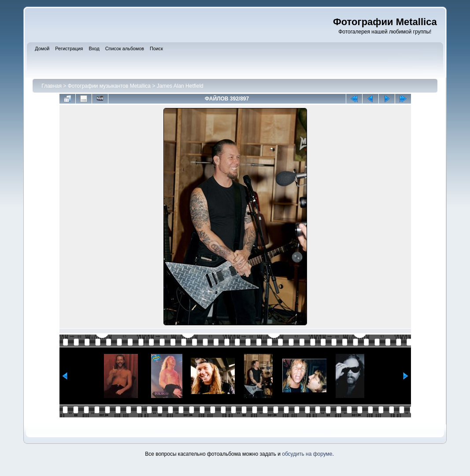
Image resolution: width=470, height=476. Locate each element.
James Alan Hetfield (180, 86)
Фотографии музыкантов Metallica (109, 86)
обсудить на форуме (307, 454)
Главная (52, 86)
